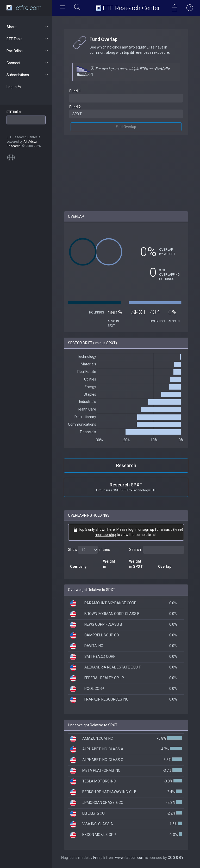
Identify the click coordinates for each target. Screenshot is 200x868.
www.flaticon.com (130, 858)
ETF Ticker (14, 112)
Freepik (99, 858)
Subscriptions (28, 75)
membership (105, 535)
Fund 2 (75, 107)
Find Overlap (126, 127)
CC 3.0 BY (176, 858)
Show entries (89, 550)
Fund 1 (75, 91)
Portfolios (28, 51)
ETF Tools (28, 39)
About (28, 27)
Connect (28, 63)
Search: (157, 550)
